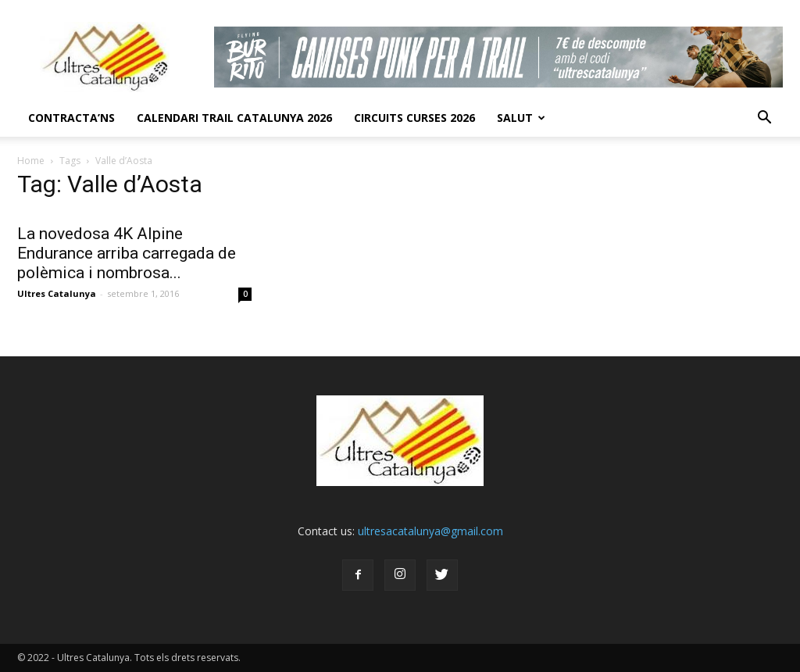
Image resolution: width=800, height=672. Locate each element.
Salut (521, 118)
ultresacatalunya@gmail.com (430, 531)
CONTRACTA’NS (71, 118)
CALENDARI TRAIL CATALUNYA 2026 (234, 118)
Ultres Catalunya (57, 293)
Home (31, 161)
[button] (764, 118)
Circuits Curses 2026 (414, 118)
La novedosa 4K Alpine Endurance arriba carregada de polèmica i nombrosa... (127, 253)
